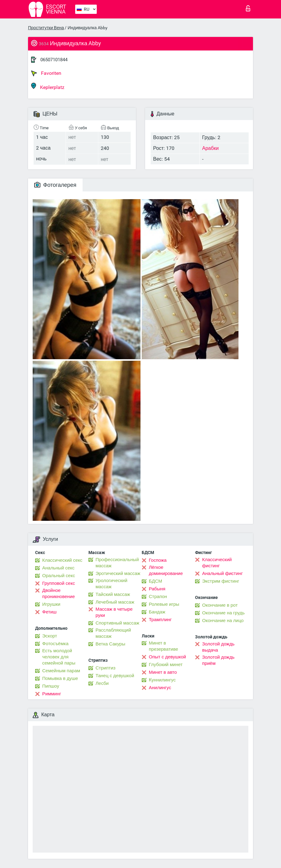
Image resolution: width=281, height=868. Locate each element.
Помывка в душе (60, 678)
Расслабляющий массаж (113, 633)
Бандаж (157, 612)
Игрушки (51, 604)
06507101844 (54, 60)
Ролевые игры (164, 604)
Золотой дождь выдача (218, 647)
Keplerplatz (48, 86)
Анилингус (160, 688)
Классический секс (62, 560)
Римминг (52, 694)
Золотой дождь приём (218, 660)
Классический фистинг (217, 563)
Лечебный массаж (115, 602)
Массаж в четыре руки (114, 612)
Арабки (210, 148)
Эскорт (50, 636)
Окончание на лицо (223, 621)
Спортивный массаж (117, 623)
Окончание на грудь (223, 613)
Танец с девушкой (115, 676)
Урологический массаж (111, 584)
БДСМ (155, 581)
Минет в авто (163, 672)
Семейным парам (61, 671)
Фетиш (49, 612)
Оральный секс (59, 576)
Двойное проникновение (59, 593)
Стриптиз (106, 668)
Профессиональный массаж (117, 563)
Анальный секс (58, 568)
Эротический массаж (118, 573)
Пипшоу (51, 686)
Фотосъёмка (55, 644)
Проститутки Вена (46, 28)
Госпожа (158, 560)
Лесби (102, 683)
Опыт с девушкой (167, 657)
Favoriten (46, 73)
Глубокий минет (166, 665)
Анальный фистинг (222, 573)
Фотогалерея (55, 185)
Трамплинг (160, 620)
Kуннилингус (162, 680)
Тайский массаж (113, 594)
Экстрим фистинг (221, 581)
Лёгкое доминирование (166, 570)
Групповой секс (59, 583)
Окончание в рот (220, 605)
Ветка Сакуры (110, 644)
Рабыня (157, 589)
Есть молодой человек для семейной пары (59, 657)
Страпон (158, 597)
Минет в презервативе (163, 646)
